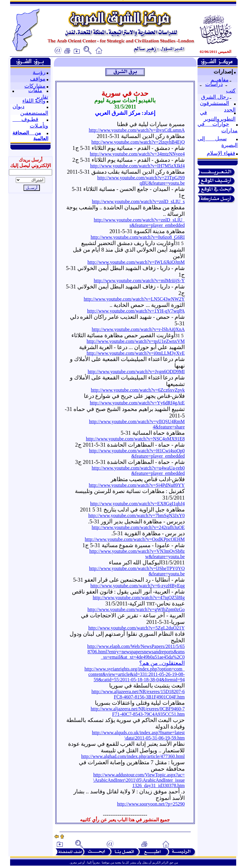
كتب (231, 91)
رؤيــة (39, 72)
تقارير (42, 97)
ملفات (35, 90)
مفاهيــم (220, 80)
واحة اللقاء (34, 101)
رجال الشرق (215, 97)
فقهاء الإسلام (221, 153)
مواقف (38, 79)
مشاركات (35, 86)
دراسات (214, 84)
